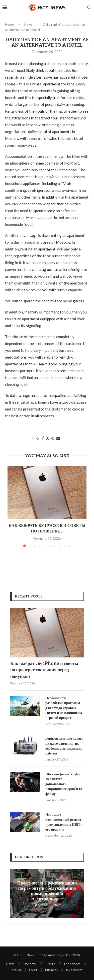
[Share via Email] (58, 438)
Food (33, 970)
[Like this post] (37, 438)
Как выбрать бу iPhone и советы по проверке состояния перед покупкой (44, 670)
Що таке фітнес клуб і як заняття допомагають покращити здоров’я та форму (64, 784)
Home (9, 24)
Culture (50, 964)
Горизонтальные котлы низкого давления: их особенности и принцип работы (64, 746)
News (28, 24)
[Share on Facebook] (43, 438)
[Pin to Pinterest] (53, 438)
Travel (16, 970)
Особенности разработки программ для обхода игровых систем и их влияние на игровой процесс (64, 708)
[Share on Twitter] (48, 438)
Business (51, 970)
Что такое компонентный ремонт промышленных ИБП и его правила (64, 822)
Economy (29, 964)
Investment (74, 970)
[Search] (89, 8)
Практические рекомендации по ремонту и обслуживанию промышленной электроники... (47, 891)
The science (72, 964)
